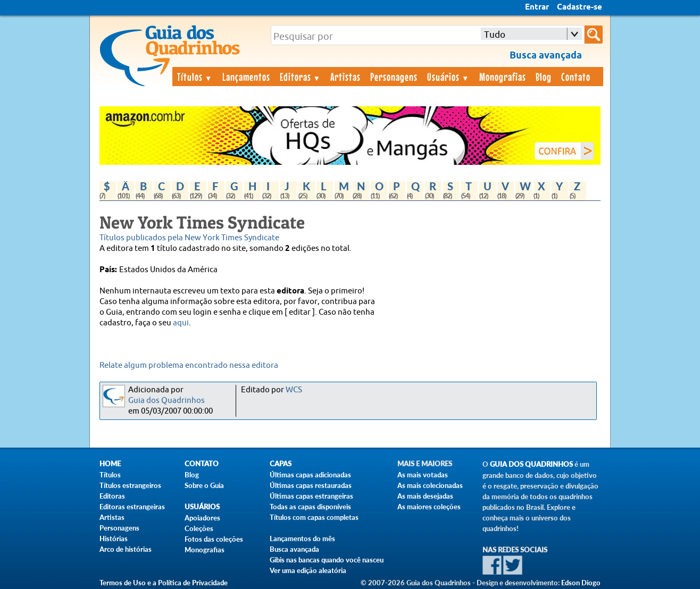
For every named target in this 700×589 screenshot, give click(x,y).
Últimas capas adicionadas (310, 475)
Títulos (195, 77)
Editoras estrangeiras (132, 507)
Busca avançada (294, 549)
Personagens (394, 77)
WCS (294, 390)
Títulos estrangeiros (130, 485)
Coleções (199, 528)
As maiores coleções (429, 507)
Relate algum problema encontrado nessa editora (189, 365)
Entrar (537, 7)
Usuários (448, 77)
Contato (576, 77)
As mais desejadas (425, 496)
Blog (544, 77)
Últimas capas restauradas (311, 485)
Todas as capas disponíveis (310, 507)
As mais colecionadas (430, 485)
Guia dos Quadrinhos (166, 401)
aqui (181, 323)
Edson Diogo (581, 583)
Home (110, 464)
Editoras (301, 77)
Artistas (345, 77)
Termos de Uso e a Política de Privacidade (164, 583)
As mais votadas (423, 475)
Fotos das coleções (214, 539)
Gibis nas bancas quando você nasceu (327, 560)
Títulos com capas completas (314, 517)
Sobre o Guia (204, 485)
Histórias (114, 538)
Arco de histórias (126, 549)
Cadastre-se (580, 7)
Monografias (503, 77)
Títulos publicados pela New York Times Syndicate (189, 238)
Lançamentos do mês (302, 538)
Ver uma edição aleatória (308, 570)
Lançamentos (246, 77)
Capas (281, 464)
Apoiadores (202, 518)
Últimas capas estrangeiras (311, 496)
